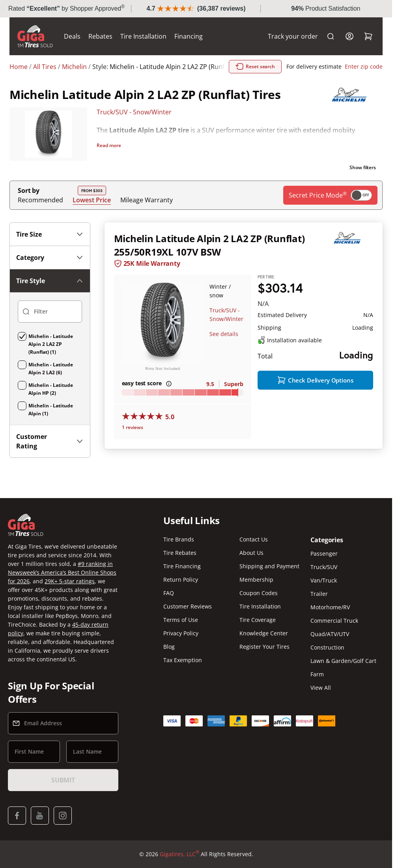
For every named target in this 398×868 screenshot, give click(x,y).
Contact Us (254, 539)
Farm (317, 674)
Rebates (100, 36)
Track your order (293, 36)
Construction (327, 647)
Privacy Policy (181, 633)
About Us (251, 553)
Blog (169, 647)
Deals (72, 36)
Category (50, 258)
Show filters (363, 167)
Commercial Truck (334, 621)
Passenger (324, 553)
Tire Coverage (258, 620)
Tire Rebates (180, 553)
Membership (256, 580)
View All (321, 688)
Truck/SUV (324, 567)
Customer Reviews (188, 606)
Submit (63, 780)
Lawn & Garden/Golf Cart (343, 661)
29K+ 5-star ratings (70, 581)
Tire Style (50, 281)
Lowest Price (92, 200)
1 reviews (133, 427)
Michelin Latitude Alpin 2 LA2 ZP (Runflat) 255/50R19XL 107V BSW (209, 245)
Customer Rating (50, 441)
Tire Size (50, 234)
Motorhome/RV (330, 607)
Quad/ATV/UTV (330, 634)
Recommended (40, 200)
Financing (189, 36)
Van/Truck (324, 580)
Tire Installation (143, 36)
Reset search (255, 67)
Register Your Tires (264, 647)
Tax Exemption (183, 660)
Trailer (319, 594)
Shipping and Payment (269, 566)
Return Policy (181, 580)
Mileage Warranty (147, 200)
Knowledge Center (264, 633)
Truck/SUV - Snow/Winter (134, 112)
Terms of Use (181, 620)
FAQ (169, 593)
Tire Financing (182, 566)
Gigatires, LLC (179, 854)
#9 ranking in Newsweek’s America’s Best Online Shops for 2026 (62, 572)
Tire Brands (179, 539)
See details (224, 334)
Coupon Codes (259, 593)
